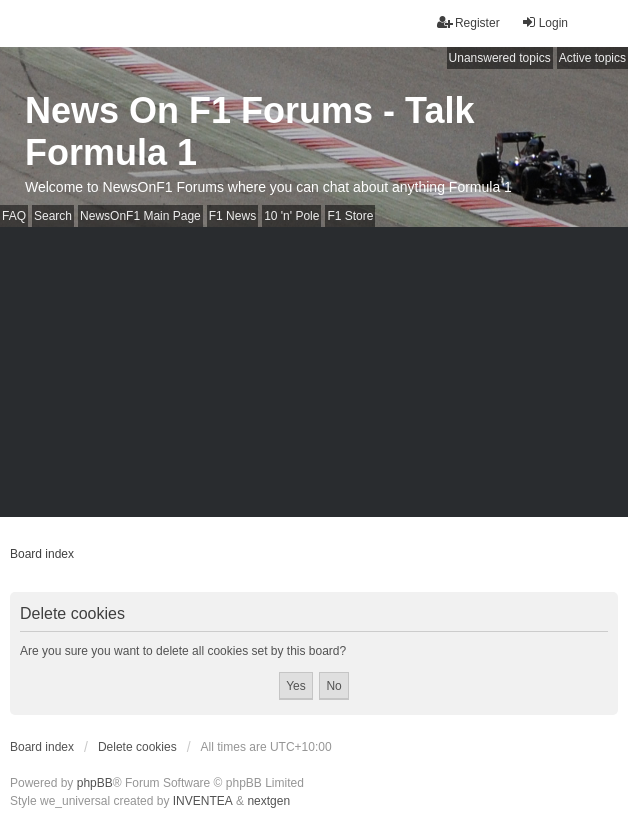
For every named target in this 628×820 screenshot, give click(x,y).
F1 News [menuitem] (232, 216)
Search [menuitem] (53, 216)
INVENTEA (203, 801)
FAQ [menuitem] (14, 216)
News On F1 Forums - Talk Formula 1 (249, 131)
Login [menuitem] (544, 22)
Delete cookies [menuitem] (137, 747)
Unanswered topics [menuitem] (500, 58)
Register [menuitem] (468, 22)
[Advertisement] (314, 377)
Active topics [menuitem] (592, 58)
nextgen (268, 801)
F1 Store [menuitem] (350, 216)
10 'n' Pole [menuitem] (291, 216)
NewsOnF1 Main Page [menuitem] (140, 216)
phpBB (95, 783)
